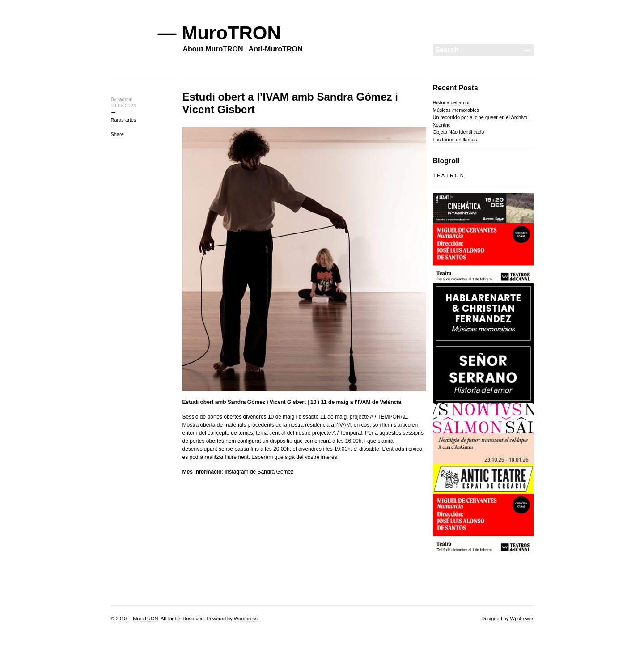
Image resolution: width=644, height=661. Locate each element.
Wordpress (246, 619)
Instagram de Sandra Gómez (259, 472)
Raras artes (124, 120)
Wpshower (522, 619)
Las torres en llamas (455, 140)
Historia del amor (451, 102)
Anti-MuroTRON (276, 49)
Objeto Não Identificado (459, 132)
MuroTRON (145, 619)
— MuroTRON (219, 33)
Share (117, 134)
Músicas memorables (456, 110)
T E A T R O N (448, 175)
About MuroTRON (213, 49)
